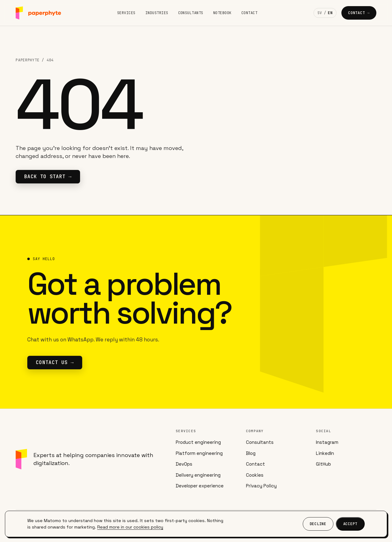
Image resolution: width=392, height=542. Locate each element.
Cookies (255, 475)
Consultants (191, 13)
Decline (318, 524)
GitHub (323, 464)
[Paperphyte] (38, 13)
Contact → (359, 13)
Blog (251, 453)
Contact (249, 13)
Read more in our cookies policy (130, 527)
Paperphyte (27, 60)
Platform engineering (199, 453)
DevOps (184, 464)
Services (126, 13)
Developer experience (200, 486)
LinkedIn (325, 453)
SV (320, 13)
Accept (350, 524)
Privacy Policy (261, 486)
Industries (157, 13)
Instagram (327, 442)
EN (330, 13)
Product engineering (198, 442)
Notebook (222, 13)
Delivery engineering (198, 475)
